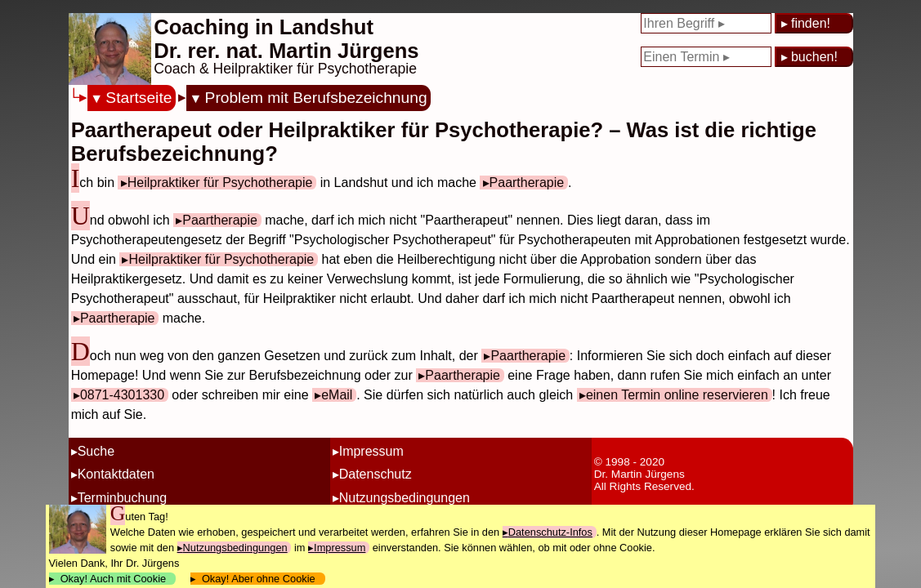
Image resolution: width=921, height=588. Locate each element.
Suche (96, 451)
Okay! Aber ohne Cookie (259, 579)
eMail (337, 395)
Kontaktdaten (116, 474)
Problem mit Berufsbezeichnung (316, 98)
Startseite (139, 98)
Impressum (371, 451)
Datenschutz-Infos (550, 532)
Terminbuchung (122, 498)
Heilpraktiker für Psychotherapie (220, 183)
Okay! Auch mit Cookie (114, 579)
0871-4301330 (122, 395)
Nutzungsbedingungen (405, 498)
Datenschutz (376, 474)
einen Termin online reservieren (677, 395)
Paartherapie (527, 183)
